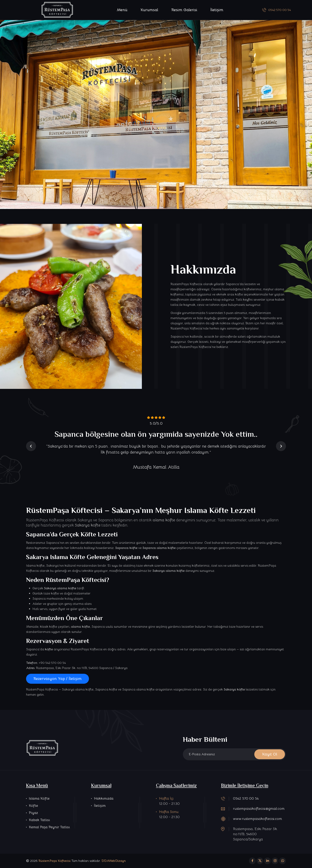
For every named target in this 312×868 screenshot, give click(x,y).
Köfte (33, 806)
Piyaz (33, 813)
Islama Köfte (39, 798)
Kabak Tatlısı (39, 820)
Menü (122, 10)
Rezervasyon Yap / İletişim (58, 679)
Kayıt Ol (270, 754)
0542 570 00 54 (277, 10)
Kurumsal (149, 10)
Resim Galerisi (184, 10)
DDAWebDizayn (114, 861)
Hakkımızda (104, 798)
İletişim (217, 10)
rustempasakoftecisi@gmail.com (259, 809)
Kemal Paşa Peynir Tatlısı (49, 827)
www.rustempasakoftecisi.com (257, 819)
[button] (31, 446)
